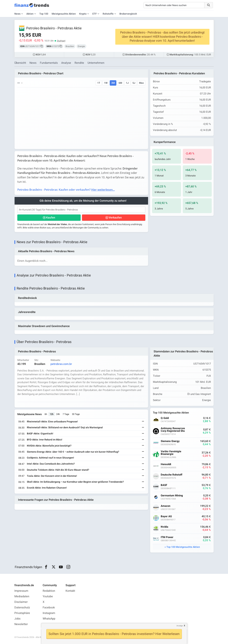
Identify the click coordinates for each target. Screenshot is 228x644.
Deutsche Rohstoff (171, 475)
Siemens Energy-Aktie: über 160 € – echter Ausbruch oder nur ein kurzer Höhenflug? (73, 452)
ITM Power (167, 537)
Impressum (21, 591)
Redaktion (49, 591)
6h (46, 414)
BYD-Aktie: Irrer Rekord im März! (45, 440)
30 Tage (76, 414)
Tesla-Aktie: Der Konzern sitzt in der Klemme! (52, 476)
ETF (95, 14)
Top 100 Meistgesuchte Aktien (183, 547)
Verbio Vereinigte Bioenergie (171, 453)
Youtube (48, 596)
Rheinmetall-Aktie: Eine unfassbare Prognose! (52, 422)
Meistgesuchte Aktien (64, 14)
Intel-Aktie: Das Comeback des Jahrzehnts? (51, 464)
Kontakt (70, 591)
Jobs (17, 619)
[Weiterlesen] (143, 422)
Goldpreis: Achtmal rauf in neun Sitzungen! (50, 458)
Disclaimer (21, 602)
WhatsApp (49, 619)
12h (52, 414)
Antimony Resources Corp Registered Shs (173, 430)
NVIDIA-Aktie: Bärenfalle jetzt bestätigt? (49, 446)
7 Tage (66, 414)
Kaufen (51, 218)
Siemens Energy (170, 441)
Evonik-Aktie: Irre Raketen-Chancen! (47, 488)
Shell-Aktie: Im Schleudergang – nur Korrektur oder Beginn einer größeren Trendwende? (75, 482)
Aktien (30, 14)
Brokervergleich (128, 14)
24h (58, 414)
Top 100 (44, 14)
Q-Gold (165, 418)
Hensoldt (166, 464)
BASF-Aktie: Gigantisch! (40, 434)
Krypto (83, 14)
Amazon (165, 506)
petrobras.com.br (61, 364)
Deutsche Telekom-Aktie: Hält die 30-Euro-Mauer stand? (58, 470)
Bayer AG (166, 516)
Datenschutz (22, 608)
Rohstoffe (108, 14)
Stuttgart (61, 41)
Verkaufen (115, 218)
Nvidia (164, 527)
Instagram (49, 613)
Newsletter (21, 624)
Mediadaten (22, 596)
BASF (164, 485)
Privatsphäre (22, 613)
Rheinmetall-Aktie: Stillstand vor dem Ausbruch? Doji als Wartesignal (65, 428)
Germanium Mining (172, 496)
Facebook (49, 608)
